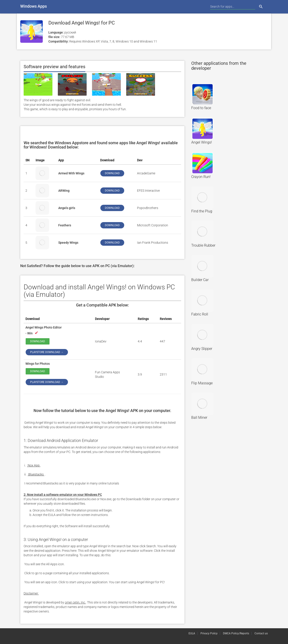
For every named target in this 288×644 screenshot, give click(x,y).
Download (38, 341)
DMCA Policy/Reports (236, 633)
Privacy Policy (209, 633)
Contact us (261, 633)
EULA (192, 633)
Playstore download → (47, 352)
